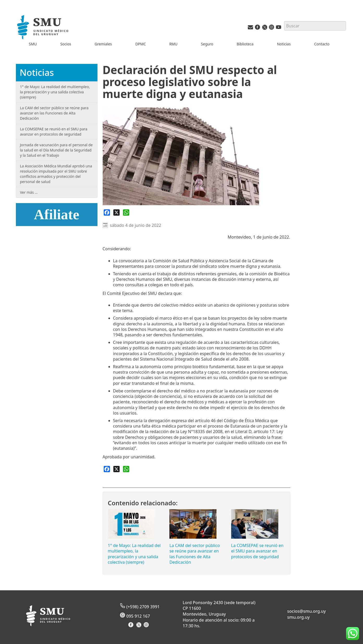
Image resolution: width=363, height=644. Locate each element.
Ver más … (29, 192)
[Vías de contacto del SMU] (250, 28)
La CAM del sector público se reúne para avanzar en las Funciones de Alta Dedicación (195, 554)
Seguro (207, 44)
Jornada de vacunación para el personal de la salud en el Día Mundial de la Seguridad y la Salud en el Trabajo (56, 150)
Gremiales (103, 44)
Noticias (284, 44)
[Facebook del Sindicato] (131, 626)
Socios (66, 44)
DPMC (140, 44)
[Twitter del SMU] (264, 28)
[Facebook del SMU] (257, 28)
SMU (33, 44)
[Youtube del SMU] (279, 28)
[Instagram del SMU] (272, 28)
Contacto (322, 44)
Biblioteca (245, 44)
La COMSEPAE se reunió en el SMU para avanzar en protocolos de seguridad (257, 551)
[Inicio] (43, 28)
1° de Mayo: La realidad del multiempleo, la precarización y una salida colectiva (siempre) (134, 554)
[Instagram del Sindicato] (147, 626)
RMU (174, 44)
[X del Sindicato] (139, 626)
